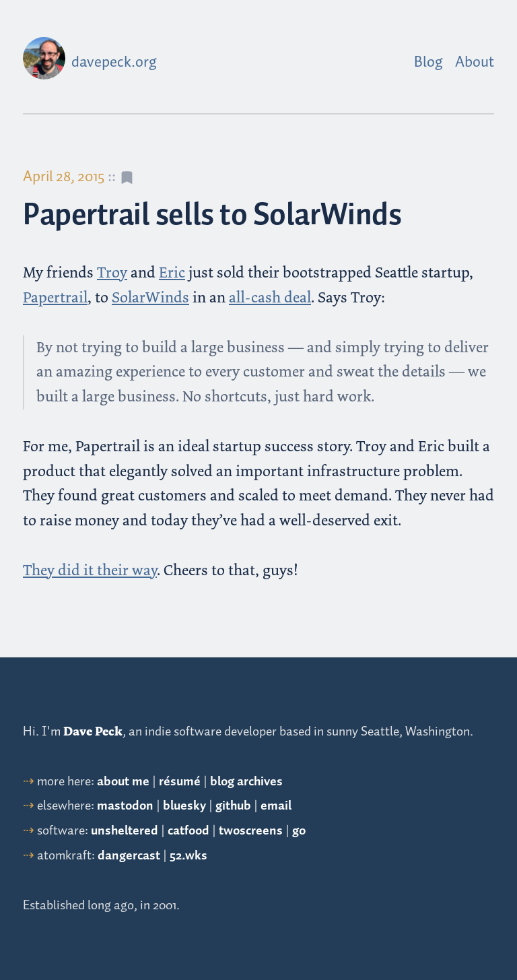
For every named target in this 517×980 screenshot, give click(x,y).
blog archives (246, 782)
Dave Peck (93, 731)
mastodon (125, 806)
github (233, 806)
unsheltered (125, 831)
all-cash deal (270, 297)
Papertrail (55, 297)
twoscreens (251, 831)
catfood (188, 831)
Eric (172, 272)
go (299, 831)
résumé (180, 782)
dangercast (129, 856)
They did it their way (90, 570)
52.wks (188, 856)
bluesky (184, 806)
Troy (112, 272)
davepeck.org (114, 63)
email (276, 806)
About (475, 63)
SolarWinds (150, 297)
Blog (428, 63)
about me (123, 782)
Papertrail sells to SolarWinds (212, 216)
